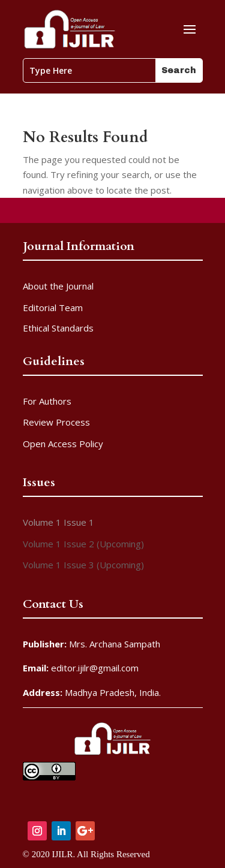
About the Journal (58, 286)
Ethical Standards (58, 328)
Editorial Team (53, 308)
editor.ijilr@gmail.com (81, 668)
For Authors (47, 401)
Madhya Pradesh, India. (92, 692)
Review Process (56, 422)
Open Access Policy (63, 444)
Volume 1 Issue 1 (58, 522)
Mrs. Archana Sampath (91, 644)
